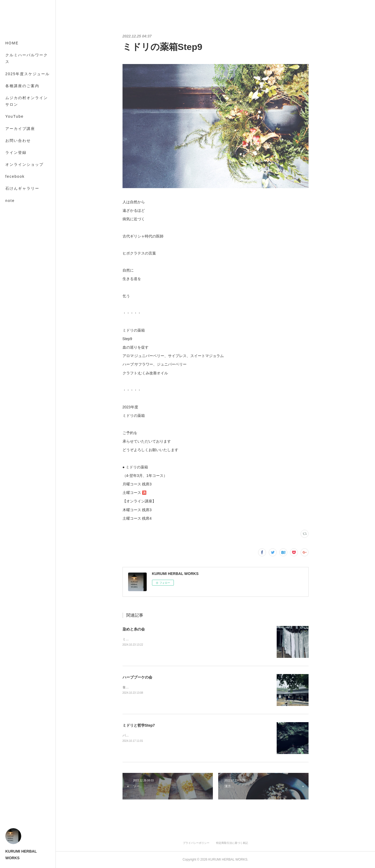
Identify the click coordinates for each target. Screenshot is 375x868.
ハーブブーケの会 (137, 677)
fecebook (15, 176)
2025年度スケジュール (28, 74)
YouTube (14, 116)
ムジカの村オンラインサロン (27, 101)
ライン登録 (16, 153)
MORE (12, 188)
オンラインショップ (24, 164)
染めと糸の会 (134, 629)
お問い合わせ (18, 141)
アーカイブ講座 (20, 129)
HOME (12, 43)
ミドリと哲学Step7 (139, 725)
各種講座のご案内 (22, 86)
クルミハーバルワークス (27, 58)
